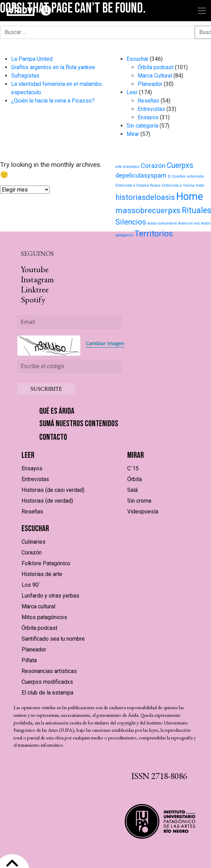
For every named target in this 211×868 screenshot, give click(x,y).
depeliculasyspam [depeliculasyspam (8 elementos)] (141, 176)
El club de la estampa (47, 693)
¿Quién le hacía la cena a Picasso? (53, 101)
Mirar (133, 134)
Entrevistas (151, 109)
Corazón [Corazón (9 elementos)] (153, 166)
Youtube (35, 269)
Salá (132, 490)
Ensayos (148, 117)
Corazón (32, 553)
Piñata (29, 660)
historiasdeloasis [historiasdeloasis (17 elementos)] (145, 197)
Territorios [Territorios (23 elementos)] (154, 234)
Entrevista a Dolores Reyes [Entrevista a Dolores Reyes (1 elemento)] (138, 185)
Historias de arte (42, 574)
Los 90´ (31, 585)
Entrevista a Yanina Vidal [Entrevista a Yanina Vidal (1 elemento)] (183, 185)
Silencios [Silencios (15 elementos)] (131, 222)
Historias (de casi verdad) (53, 490)
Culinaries (34, 542)
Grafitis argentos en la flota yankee (53, 67)
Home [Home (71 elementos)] (190, 196)
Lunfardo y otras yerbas (50, 596)
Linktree (35, 289)
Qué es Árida (57, 411)
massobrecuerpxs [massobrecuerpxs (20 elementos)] (148, 210)
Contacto (53, 437)
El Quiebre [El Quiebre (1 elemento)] (177, 176)
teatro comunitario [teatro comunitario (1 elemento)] (162, 223)
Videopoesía (143, 512)
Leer (132, 92)
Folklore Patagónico (46, 563)
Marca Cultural (155, 76)
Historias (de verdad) (47, 501)
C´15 (133, 468)
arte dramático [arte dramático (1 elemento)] (127, 167)
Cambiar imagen (105, 343)
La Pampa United (32, 59)
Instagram (37, 279)
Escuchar (137, 59)
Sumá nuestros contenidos (79, 424)
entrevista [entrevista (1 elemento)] (195, 176)
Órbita (135, 479)
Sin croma (139, 501)
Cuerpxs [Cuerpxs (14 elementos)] (180, 165)
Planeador (150, 84)
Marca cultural (38, 606)
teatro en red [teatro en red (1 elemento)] (189, 223)
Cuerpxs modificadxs (47, 682)
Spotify (33, 299)
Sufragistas (25, 76)
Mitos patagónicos (44, 617)
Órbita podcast (156, 67)
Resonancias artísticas (49, 671)
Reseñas (148, 101)
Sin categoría (142, 126)
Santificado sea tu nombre (53, 639)
